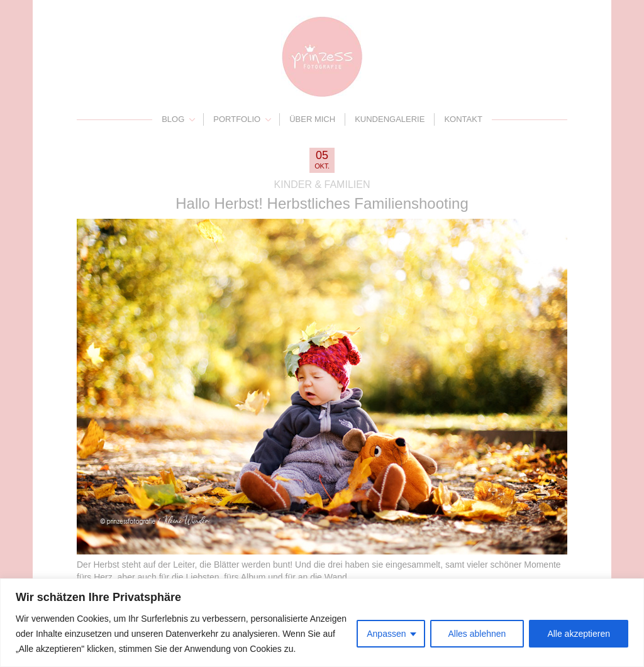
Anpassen (386, 634)
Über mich (312, 119)
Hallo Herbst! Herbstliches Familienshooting (322, 203)
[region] (322, 623)
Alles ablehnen (477, 634)
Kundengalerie (390, 119)
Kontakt (463, 119)
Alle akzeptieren (579, 634)
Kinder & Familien (322, 185)
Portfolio (237, 119)
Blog (173, 119)
